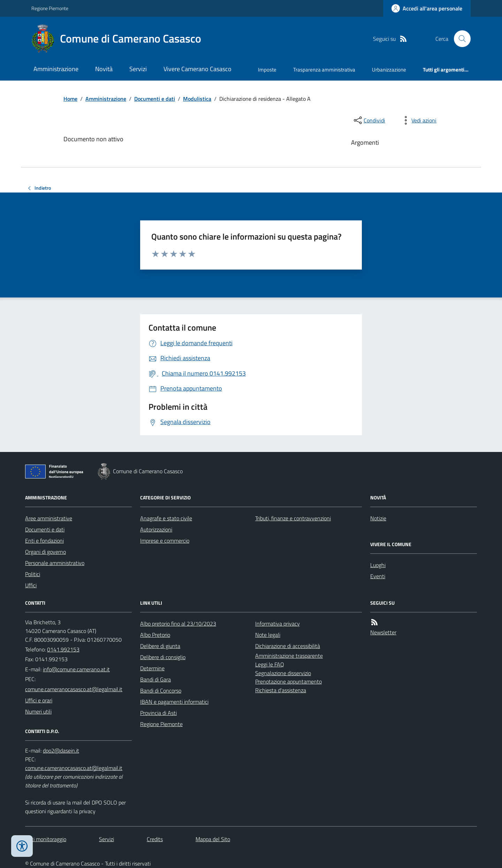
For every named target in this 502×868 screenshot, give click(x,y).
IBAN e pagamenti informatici (174, 702)
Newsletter (383, 632)
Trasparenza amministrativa (324, 70)
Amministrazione (56, 69)
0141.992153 (63, 649)
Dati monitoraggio (46, 839)
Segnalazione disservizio (283, 673)
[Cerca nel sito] (459, 39)
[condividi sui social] (369, 120)
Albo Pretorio (155, 635)
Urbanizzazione (389, 70)
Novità (104, 69)
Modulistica (197, 99)
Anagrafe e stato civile (166, 518)
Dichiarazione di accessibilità (288, 646)
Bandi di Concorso (161, 690)
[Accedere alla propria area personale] (427, 8)
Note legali (268, 635)
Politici (33, 574)
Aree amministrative (49, 518)
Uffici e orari (39, 700)
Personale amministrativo (55, 563)
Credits (155, 839)
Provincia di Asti (158, 713)
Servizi (138, 69)
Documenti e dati (155, 99)
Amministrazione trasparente (289, 656)
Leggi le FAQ (270, 664)
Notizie (378, 518)
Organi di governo (45, 552)
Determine (152, 668)
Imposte (267, 70)
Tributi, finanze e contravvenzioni (293, 518)
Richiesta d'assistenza (281, 690)
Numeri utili (38, 711)
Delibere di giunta (160, 646)
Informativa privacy (277, 624)
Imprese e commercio (165, 541)
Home (70, 99)
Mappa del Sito (213, 839)
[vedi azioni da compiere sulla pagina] (418, 120)
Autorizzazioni (156, 529)
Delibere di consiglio (163, 657)
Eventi (378, 576)
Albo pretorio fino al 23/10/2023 (178, 624)
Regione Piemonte (50, 8)
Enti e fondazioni (44, 541)
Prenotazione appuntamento (288, 681)
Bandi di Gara (155, 679)
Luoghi (378, 565)
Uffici (31, 585)
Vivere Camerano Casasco (197, 69)
